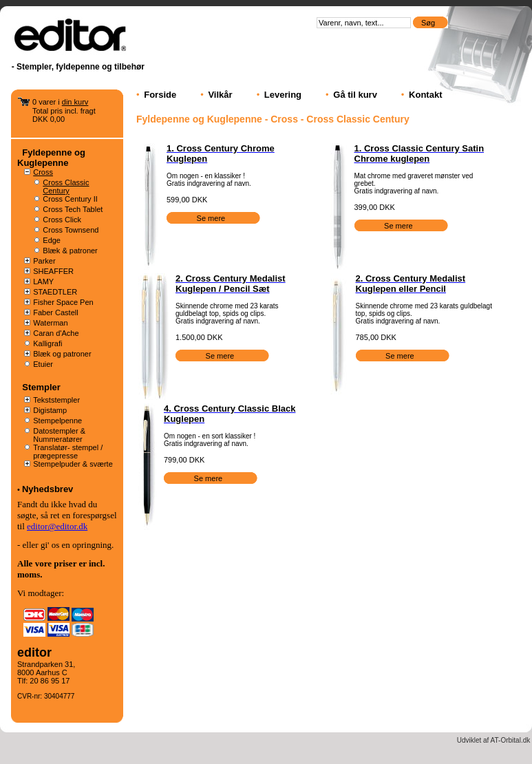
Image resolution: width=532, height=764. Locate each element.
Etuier (43, 364)
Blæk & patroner (70, 251)
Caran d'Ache (56, 333)
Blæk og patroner (62, 354)
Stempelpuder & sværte (73, 464)
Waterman (50, 323)
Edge (52, 240)
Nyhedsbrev (47, 489)
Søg (429, 23)
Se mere (212, 218)
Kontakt (425, 95)
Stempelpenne (57, 421)
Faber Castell (55, 312)
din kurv (75, 102)
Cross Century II (70, 199)
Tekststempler (56, 400)
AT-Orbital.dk (511, 740)
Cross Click (62, 220)
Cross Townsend (71, 230)
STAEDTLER (55, 292)
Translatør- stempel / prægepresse (68, 452)
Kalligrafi (47, 343)
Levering (283, 95)
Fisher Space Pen (63, 302)
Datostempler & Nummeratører (59, 435)
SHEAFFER (53, 271)
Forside (160, 95)
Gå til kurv (355, 95)
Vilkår (220, 95)
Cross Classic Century (66, 187)
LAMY (43, 282)
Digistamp (50, 410)
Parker (44, 261)
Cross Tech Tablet (73, 209)
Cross (43, 172)
